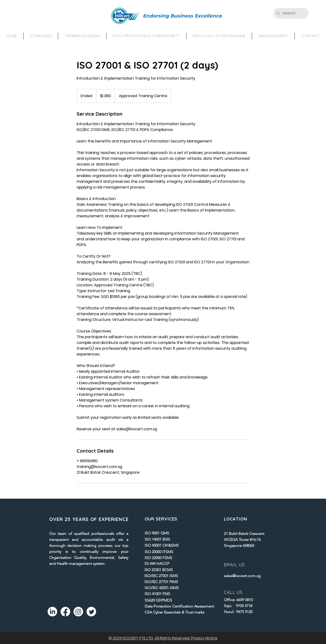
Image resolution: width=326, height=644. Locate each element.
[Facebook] (65, 612)
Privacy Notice (204, 638)
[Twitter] (91, 612)
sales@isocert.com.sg (242, 576)
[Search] (291, 13)
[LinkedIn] (52, 612)
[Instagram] (78, 612)
